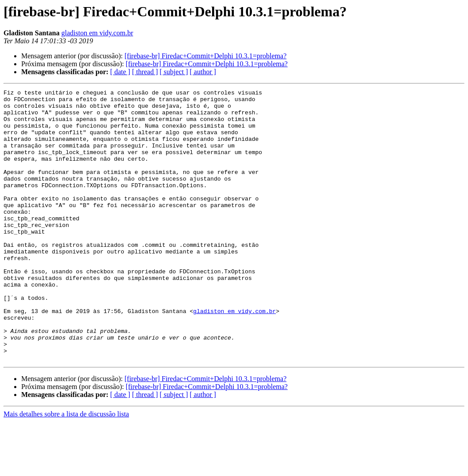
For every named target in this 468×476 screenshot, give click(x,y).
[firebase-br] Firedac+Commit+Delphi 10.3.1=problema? (206, 56)
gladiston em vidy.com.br (97, 33)
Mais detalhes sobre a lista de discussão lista (66, 468)
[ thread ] (145, 72)
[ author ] (203, 72)
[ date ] (120, 72)
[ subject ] (174, 72)
